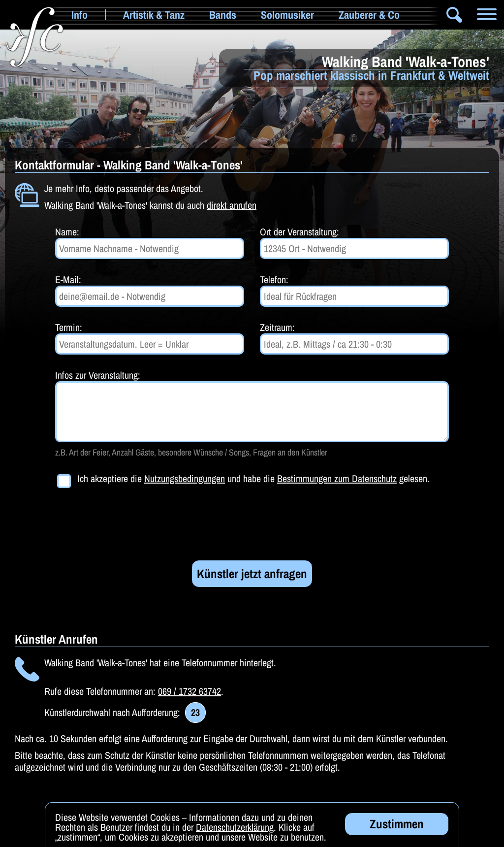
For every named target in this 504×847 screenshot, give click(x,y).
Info (79, 15)
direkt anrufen (232, 205)
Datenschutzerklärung (235, 829)
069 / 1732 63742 (189, 691)
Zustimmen (397, 826)
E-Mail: (68, 279)
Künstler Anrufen (56, 639)
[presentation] (130, 526)
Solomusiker (287, 15)
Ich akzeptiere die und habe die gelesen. (253, 479)
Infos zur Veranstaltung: (98, 375)
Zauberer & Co (369, 15)
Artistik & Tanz (154, 15)
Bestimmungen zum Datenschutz (337, 478)
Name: (67, 232)
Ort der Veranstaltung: (299, 232)
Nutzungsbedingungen (185, 478)
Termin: (69, 327)
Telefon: (274, 279)
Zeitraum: (277, 327)
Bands (223, 15)
